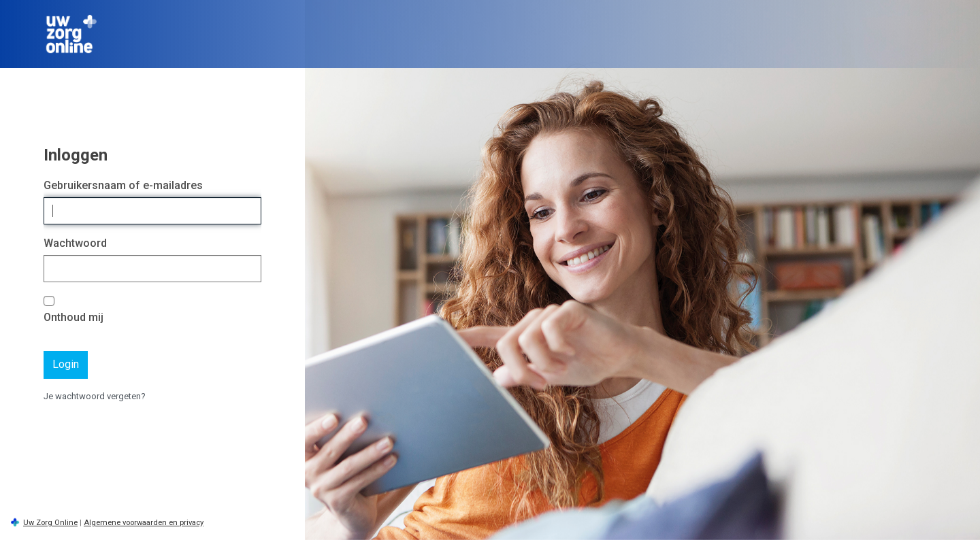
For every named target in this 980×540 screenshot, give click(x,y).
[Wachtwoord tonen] (248, 269)
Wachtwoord (75, 243)
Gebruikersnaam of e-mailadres (123, 185)
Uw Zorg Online (50, 523)
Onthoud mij (73, 317)
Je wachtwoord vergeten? (95, 396)
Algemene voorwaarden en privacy (144, 523)
